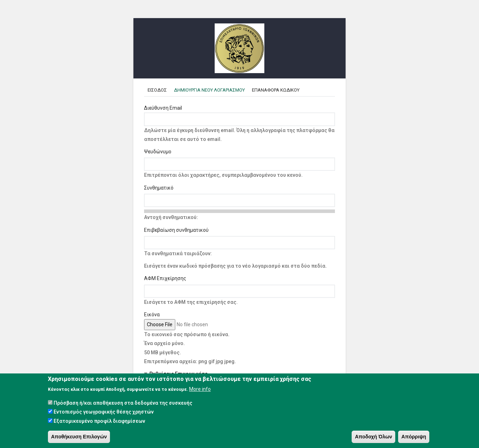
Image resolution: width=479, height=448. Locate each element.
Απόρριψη (414, 437)
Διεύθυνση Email (163, 108)
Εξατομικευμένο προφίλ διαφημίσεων (99, 421)
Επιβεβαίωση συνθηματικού (176, 230)
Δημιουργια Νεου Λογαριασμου (211, 90)
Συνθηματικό (159, 188)
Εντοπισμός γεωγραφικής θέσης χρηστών (104, 412)
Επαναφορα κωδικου (276, 90)
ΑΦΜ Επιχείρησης (165, 278)
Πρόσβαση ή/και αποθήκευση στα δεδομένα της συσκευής (123, 403)
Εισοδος (157, 90)
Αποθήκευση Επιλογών (79, 437)
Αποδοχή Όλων (373, 437)
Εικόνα (152, 315)
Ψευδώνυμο (158, 152)
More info (200, 389)
